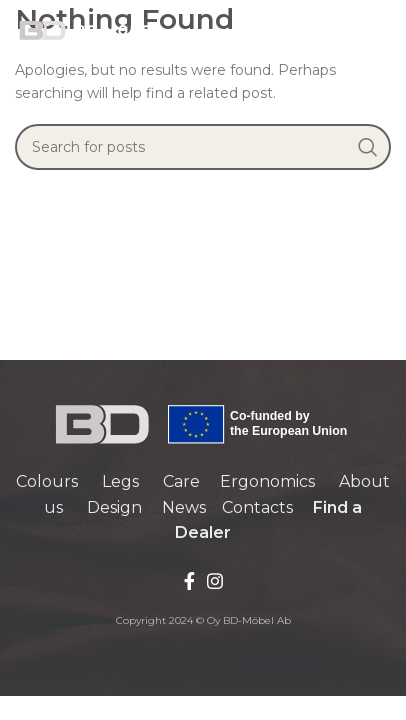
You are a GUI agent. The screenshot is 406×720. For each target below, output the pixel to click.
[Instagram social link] (215, 581)
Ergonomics (267, 481)
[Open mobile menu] (381, 30)
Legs (120, 481)
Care (181, 481)
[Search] (203, 147)
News (184, 507)
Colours (47, 481)
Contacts (257, 507)
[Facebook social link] (189, 581)
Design (114, 507)
